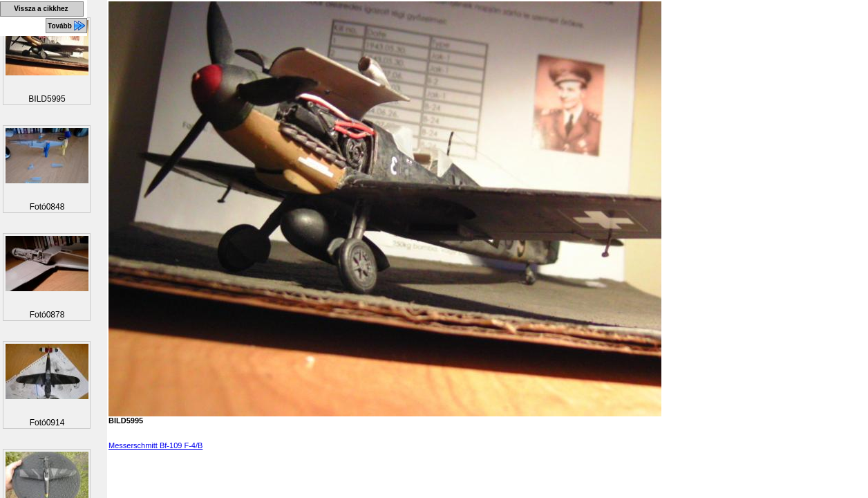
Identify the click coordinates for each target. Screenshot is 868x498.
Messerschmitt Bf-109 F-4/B (155, 445)
